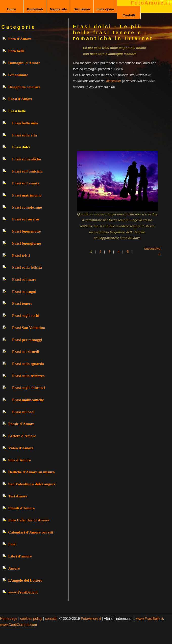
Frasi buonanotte (26, 231)
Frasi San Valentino (29, 328)
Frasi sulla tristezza (28, 376)
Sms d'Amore (20, 460)
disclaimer (114, 81)
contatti (51, 619)
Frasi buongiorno (27, 243)
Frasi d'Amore (20, 99)
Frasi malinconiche (28, 400)
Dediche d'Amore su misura (32, 472)
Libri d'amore (20, 556)
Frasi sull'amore (26, 183)
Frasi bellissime (25, 123)
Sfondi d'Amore (22, 508)
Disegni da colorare (24, 87)
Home (12, 9)
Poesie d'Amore (21, 424)
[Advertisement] (112, 119)
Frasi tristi (21, 255)
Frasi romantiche (27, 159)
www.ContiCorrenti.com (18, 625)
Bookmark (35, 9)
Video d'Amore (21, 448)
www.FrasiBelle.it (23, 592)
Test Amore (18, 496)
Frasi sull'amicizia (27, 171)
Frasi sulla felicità (27, 267)
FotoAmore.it (151, 3)
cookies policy (31, 619)
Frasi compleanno (27, 207)
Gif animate (18, 75)
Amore (14, 568)
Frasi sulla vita (24, 135)
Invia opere (105, 9)
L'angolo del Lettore (25, 580)
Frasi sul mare (24, 279)
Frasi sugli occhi (26, 315)
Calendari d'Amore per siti (31, 532)
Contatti (129, 15)
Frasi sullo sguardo (28, 364)
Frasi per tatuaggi (27, 340)
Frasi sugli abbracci (29, 388)
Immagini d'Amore (24, 63)
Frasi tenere (22, 303)
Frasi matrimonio (27, 195)
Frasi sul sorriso (26, 219)
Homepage (9, 619)
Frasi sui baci (23, 412)
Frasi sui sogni (24, 291)
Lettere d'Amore (22, 436)
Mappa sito (58, 9)
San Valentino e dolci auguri (32, 484)
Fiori (13, 544)
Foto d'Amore (20, 39)
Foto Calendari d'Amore (29, 520)
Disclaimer (82, 9)
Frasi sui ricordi (26, 352)
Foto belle (17, 51)
